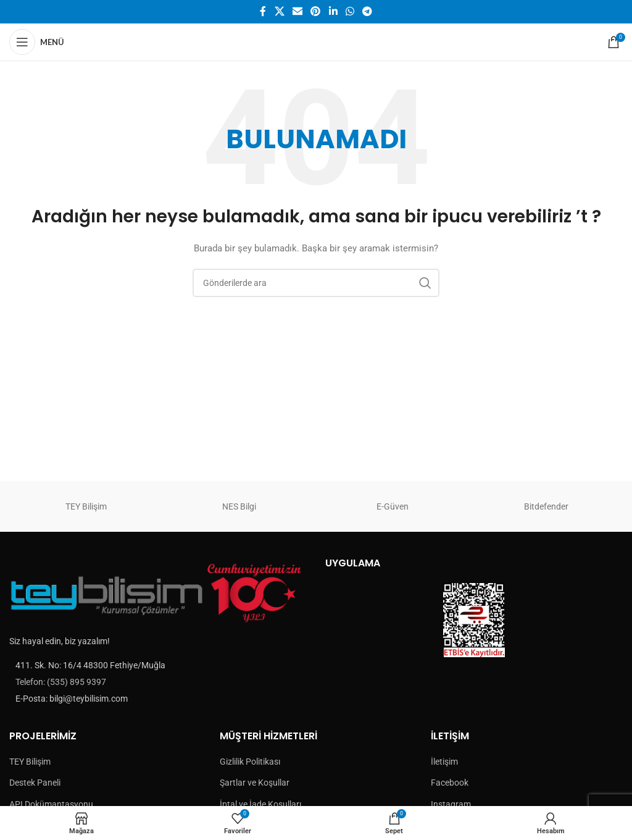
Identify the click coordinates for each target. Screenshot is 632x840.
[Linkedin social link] (333, 11)
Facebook (450, 783)
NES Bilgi (239, 506)
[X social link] (279, 11)
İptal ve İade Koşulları (260, 804)
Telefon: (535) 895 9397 (61, 682)
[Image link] (158, 592)
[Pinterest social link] (316, 11)
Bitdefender (546, 506)
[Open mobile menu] (37, 42)
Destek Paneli (35, 783)
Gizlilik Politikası (250, 762)
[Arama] (316, 283)
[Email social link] (297, 11)
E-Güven (393, 506)
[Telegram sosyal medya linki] (368, 11)
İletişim (444, 762)
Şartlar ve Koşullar (255, 783)
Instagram (451, 804)
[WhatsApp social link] (350, 11)
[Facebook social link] (263, 11)
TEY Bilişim (86, 506)
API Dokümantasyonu (51, 804)
